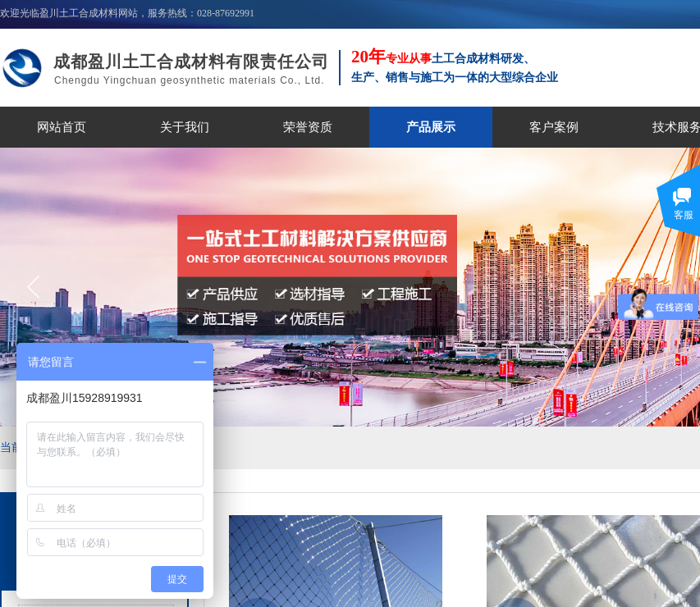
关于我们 (185, 127)
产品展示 (431, 127)
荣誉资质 (308, 127)
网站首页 (62, 127)
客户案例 (554, 127)
